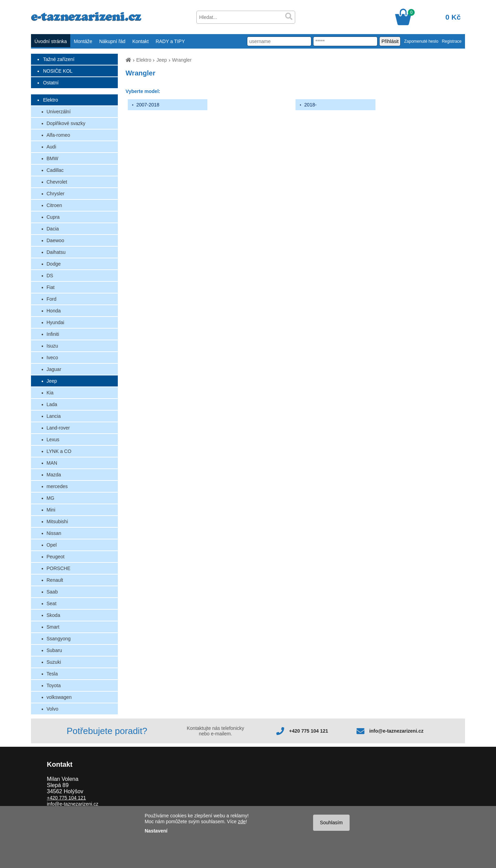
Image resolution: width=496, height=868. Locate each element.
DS (50, 276)
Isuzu (52, 346)
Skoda (53, 615)
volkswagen (59, 697)
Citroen (54, 205)
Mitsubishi (57, 521)
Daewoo (55, 240)
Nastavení (156, 831)
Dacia (53, 229)
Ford (51, 299)
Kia (50, 393)
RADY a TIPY (170, 41)
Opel (52, 545)
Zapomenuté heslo (421, 41)
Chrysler (55, 194)
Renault (55, 580)
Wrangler (182, 60)
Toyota (54, 685)
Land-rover (58, 428)
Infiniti (53, 334)
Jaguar (54, 369)
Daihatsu (56, 252)
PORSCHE (58, 568)
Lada (52, 404)
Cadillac (55, 170)
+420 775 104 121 (308, 731)
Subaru (54, 650)
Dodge (54, 264)
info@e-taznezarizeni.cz (396, 731)
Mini (51, 510)
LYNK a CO (59, 451)
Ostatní (51, 83)
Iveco (52, 358)
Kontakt (140, 41)
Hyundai (55, 322)
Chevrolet (57, 182)
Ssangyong (59, 639)
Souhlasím (331, 823)
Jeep (52, 381)
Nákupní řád (112, 41)
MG (50, 498)
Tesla (52, 674)
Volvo (52, 709)
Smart (53, 627)
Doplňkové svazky (66, 123)
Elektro (51, 100)
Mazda (54, 475)
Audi (51, 147)
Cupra (53, 217)
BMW (52, 158)
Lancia (54, 416)
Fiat (50, 287)
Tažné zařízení (59, 59)
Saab (52, 592)
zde (242, 821)
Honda (54, 311)
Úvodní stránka (51, 41)
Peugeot (55, 557)
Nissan (54, 533)
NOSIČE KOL (58, 71)
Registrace (452, 41)
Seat (51, 603)
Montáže (83, 41)
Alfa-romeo (58, 135)
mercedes (57, 486)
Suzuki (54, 662)
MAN (52, 463)
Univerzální (59, 112)
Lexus (53, 440)
